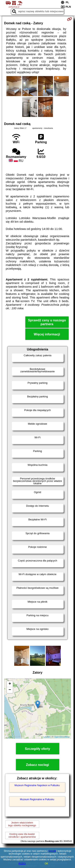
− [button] (10, 690)
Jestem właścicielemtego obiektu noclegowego (22, 824)
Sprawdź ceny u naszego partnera (47, 322)
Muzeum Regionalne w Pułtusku (37, 799)
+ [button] (10, 684)
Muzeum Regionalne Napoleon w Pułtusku (37, 785)
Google (52, 851)
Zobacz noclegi (38, 765)
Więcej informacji (47, 334)
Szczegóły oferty (37, 749)
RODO (22, 864)
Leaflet (47, 737)
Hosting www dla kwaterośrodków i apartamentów (22, 836)
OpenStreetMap (62, 737)
